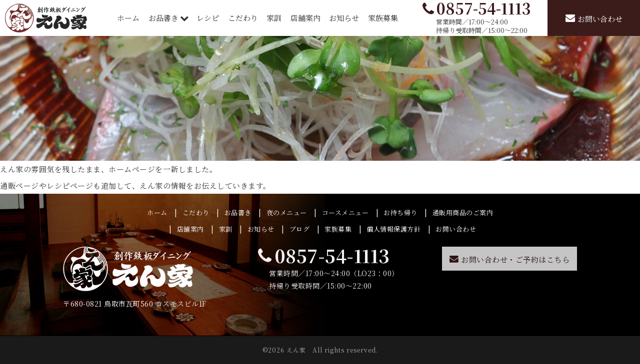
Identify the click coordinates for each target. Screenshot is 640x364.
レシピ (208, 18)
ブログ (300, 229)
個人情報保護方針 (393, 229)
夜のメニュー (287, 212)
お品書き (164, 18)
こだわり (243, 18)
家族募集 (383, 18)
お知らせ (344, 18)
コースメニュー (345, 212)
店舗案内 (305, 18)
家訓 (274, 18)
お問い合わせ (456, 229)
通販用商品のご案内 (463, 212)
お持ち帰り (400, 212)
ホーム (128, 18)
